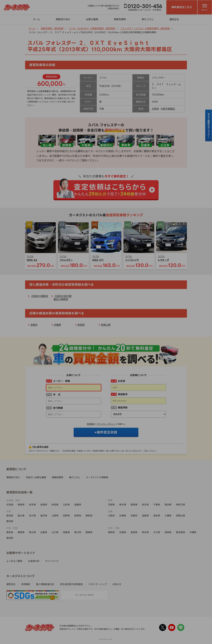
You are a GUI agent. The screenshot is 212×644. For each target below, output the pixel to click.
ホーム (36, 19)
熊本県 (145, 532)
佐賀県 (123, 532)
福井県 (44, 516)
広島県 (44, 532)
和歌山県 (106, 325)
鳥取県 (10, 532)
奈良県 (81, 325)
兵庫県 (57, 325)
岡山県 (32, 532)
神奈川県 (180, 505)
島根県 (21, 532)
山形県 (66, 505)
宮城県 (44, 505)
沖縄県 (193, 532)
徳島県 (66, 532)
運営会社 (174, 19)
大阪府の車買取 (40, 296)
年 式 (57, 395)
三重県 (168, 516)
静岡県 (89, 516)
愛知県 (10, 521)
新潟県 (10, 516)
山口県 (55, 532)
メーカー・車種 (61, 381)
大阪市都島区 (168, 109)
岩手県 (32, 505)
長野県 (66, 516)
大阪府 (155, 109)
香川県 (78, 532)
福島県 (78, 505)
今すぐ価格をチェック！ (209, 125)
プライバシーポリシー (106, 424)
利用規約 (91, 424)
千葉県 (157, 505)
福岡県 (111, 532)
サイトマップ (52, 561)
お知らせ (117, 584)
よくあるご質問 (14, 561)
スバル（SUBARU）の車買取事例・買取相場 (92, 28)
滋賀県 (145, 516)
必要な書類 (92, 19)
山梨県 (55, 516)
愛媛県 (89, 532)
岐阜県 (78, 516)
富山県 (21, 516)
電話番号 (123, 394)
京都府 (34, 325)
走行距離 (58, 408)
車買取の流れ (63, 19)
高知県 (10, 538)
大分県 (157, 532)
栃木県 (123, 505)
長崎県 (134, 532)
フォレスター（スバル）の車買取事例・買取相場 (145, 28)
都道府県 (123, 408)
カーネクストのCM (84, 595)
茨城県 (111, 505)
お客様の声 (34, 561)
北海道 (10, 505)
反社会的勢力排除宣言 (71, 584)
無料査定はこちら (182, 7)
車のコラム (148, 19)
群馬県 (134, 505)
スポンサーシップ (98, 584)
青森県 (21, 505)
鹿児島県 (180, 532)
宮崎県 (168, 532)
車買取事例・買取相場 (52, 28)
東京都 (168, 505)
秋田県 (55, 505)
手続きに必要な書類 (36, 477)
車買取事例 (120, 19)
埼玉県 (145, 505)
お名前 (121, 381)
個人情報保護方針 (45, 584)
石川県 (32, 516)
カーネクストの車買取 (97, 477)
